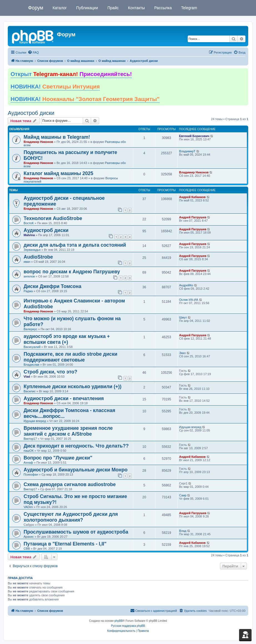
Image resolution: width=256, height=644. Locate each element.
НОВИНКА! (55, 87)
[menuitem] (33, 52)
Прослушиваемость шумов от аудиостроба (76, 532)
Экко (182, 353)
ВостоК (29, 223)
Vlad (27, 377)
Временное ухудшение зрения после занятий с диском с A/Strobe (68, 431)
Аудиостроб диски (31, 113)
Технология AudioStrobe (53, 218)
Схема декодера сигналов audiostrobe (70, 484)
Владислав (31, 365)
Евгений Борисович (194, 136)
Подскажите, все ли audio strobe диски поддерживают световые (71, 357)
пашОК (29, 451)
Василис (30, 391)
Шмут (183, 317)
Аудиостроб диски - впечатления (64, 398)
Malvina (29, 235)
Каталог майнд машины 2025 (58, 173)
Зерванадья (32, 250)
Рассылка (163, 8)
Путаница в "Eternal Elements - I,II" (65, 544)
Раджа (28, 291)
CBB (27, 549)
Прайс (112, 8)
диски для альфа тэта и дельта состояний (75, 245)
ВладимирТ (187, 151)
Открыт (71, 74)
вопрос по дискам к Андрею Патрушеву (72, 272)
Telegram (189, 8)
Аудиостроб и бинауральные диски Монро (76, 470)
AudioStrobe (38, 257)
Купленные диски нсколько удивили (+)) (72, 387)
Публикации (86, 8)
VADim (28, 507)
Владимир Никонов (38, 142)
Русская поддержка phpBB (128, 626)
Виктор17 (30, 439)
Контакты (136, 8)
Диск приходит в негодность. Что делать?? (76, 446)
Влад (183, 531)
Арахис (29, 537)
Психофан (31, 474)
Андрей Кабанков (192, 197)
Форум (36, 8)
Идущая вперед (35, 421)
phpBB (119, 621)
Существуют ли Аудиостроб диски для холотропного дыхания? (71, 517)
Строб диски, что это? (50, 372)
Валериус (30, 329)
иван (27, 262)
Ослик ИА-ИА (189, 300)
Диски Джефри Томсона (52, 286)
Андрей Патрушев (193, 217)
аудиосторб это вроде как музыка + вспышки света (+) (67, 339)
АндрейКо (186, 285)
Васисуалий (32, 347)
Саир (183, 495)
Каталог (59, 8)
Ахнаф (28, 463)
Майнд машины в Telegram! (57, 137)
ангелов (29, 276)
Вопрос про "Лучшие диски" (58, 458)
